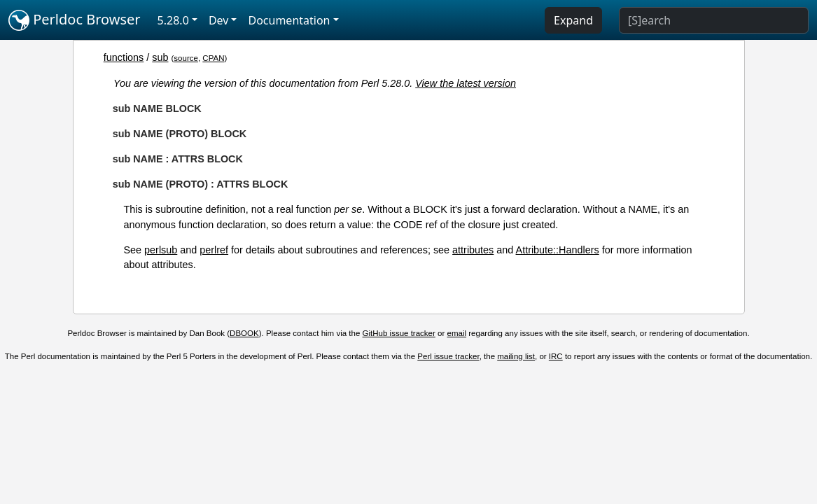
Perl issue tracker (448, 356)
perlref (214, 250)
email (457, 333)
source (186, 58)
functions (124, 57)
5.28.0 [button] (173, 20)
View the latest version (466, 83)
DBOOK (244, 333)
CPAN (213, 58)
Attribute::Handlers (558, 250)
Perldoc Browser (75, 20)
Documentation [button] (289, 20)
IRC (556, 356)
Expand (573, 20)
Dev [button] (219, 20)
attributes (473, 250)
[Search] (714, 20)
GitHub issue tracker (399, 333)
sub (160, 57)
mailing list (516, 356)
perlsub (161, 250)
